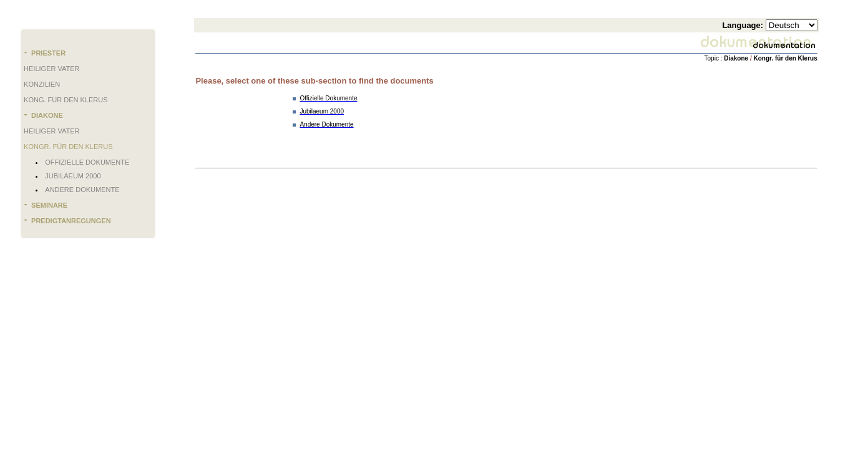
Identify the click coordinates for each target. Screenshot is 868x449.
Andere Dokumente (82, 190)
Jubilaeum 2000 (73, 176)
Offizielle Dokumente (87, 162)
